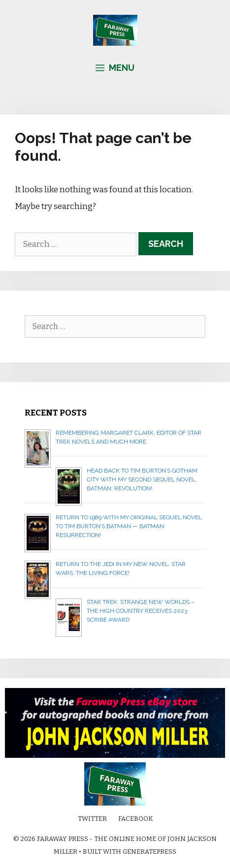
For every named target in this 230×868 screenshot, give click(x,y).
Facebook (135, 819)
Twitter (92, 819)
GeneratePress (149, 852)
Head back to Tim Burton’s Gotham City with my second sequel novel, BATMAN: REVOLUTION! (142, 479)
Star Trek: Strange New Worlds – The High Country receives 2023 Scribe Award (141, 611)
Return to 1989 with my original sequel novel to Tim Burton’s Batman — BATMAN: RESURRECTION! (129, 526)
